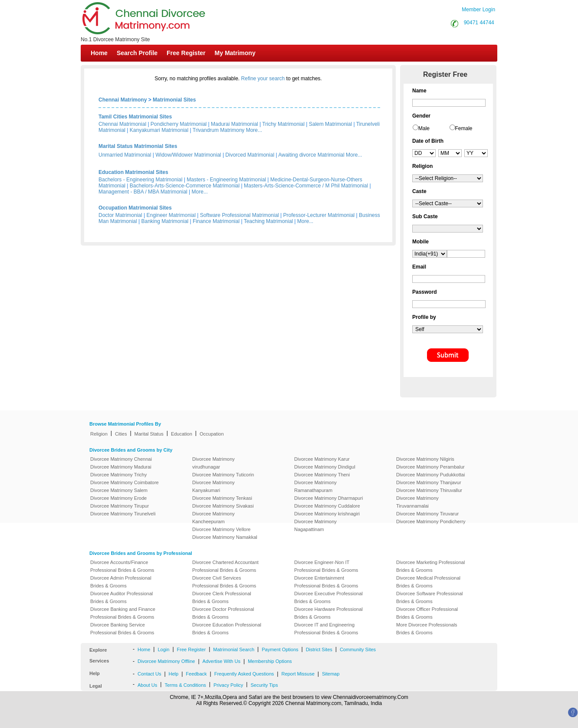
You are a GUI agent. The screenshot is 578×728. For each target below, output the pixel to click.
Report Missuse (298, 674)
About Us (147, 685)
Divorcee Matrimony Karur (322, 459)
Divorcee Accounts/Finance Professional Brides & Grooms (122, 566)
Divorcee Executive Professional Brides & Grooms (328, 597)
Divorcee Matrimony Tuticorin (223, 475)
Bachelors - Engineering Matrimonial (140, 180)
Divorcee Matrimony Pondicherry (431, 521)
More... (254, 130)
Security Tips (264, 685)
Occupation (212, 434)
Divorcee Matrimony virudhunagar (213, 463)
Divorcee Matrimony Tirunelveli (123, 514)
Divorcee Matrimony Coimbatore (125, 482)
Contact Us (149, 674)
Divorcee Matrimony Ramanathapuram (315, 486)
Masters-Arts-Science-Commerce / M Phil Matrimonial (306, 186)
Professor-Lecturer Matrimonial (319, 215)
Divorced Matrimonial (250, 155)
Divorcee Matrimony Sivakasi (223, 506)
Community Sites (358, 649)
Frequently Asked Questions (244, 674)
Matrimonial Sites (174, 100)
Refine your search (263, 79)
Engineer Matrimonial (171, 215)
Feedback (196, 674)
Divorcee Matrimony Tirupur (120, 506)
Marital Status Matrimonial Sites (138, 146)
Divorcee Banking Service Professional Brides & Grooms (122, 629)
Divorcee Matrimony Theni (322, 475)
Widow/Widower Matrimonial (188, 155)
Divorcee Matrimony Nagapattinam (315, 525)
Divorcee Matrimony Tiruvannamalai (417, 502)
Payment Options (280, 649)
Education (182, 434)
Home (99, 53)
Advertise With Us (222, 661)
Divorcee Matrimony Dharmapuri (328, 498)
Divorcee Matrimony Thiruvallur (429, 490)
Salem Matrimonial (330, 124)
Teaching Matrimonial (268, 221)
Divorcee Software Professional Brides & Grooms (429, 597)
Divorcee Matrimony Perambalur (430, 467)
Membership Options (270, 661)
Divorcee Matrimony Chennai (121, 459)
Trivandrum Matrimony (219, 130)
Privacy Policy (228, 685)
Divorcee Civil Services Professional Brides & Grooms (224, 582)
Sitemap (331, 674)
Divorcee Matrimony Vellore (222, 529)
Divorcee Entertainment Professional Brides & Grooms (326, 582)
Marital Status (149, 434)
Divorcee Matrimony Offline (166, 661)
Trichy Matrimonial (283, 124)
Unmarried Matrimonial (125, 155)
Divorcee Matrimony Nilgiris (425, 459)
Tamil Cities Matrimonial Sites (135, 117)
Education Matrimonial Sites (133, 172)
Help (174, 674)
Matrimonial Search (234, 649)
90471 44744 (479, 23)
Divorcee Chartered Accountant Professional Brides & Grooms (225, 566)
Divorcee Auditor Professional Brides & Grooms (122, 597)
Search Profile (137, 53)
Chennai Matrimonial (122, 124)
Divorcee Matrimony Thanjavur (429, 482)
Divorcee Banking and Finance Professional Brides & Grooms (123, 613)
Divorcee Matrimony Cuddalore (327, 506)
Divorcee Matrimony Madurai (121, 467)
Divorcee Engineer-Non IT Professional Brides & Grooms (326, 566)
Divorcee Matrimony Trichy (118, 475)
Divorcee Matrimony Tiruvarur (427, 514)
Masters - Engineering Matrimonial (226, 180)
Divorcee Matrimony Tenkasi (222, 498)
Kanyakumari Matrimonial (159, 130)
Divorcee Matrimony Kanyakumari (213, 486)
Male (424, 128)
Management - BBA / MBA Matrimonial (143, 192)
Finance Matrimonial (216, 221)
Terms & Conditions (185, 685)
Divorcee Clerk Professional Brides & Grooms (222, 597)
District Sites (319, 649)
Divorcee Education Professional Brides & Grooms (227, 629)
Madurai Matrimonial (235, 124)
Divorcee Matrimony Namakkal (225, 537)
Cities (121, 434)
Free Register (186, 53)
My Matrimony (235, 53)
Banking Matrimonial (165, 221)
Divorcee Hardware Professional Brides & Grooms (328, 613)
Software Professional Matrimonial (240, 215)
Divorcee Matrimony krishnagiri (327, 514)
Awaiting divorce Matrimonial (311, 155)
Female (464, 128)
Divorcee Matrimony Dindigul (325, 467)
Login (163, 649)
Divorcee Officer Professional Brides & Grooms (427, 613)
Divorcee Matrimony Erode (118, 498)
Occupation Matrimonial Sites (135, 208)
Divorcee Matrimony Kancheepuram (213, 518)
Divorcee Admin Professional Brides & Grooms (121, 582)
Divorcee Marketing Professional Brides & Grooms (430, 566)
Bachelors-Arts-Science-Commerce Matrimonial (185, 186)
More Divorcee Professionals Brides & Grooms (427, 629)
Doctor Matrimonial (120, 215)
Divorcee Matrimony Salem (119, 490)
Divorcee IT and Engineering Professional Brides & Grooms (326, 629)
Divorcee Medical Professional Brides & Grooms (428, 582)
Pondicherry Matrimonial (179, 124)
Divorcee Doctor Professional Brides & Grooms (223, 613)
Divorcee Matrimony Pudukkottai (430, 475)
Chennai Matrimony (123, 100)
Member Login (478, 10)
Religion (99, 434)
